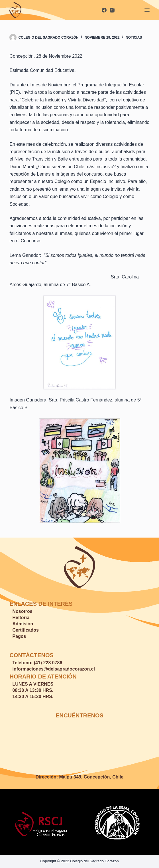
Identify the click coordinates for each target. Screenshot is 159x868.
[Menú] (147, 10)
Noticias (134, 38)
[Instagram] (112, 10)
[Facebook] (104, 10)
